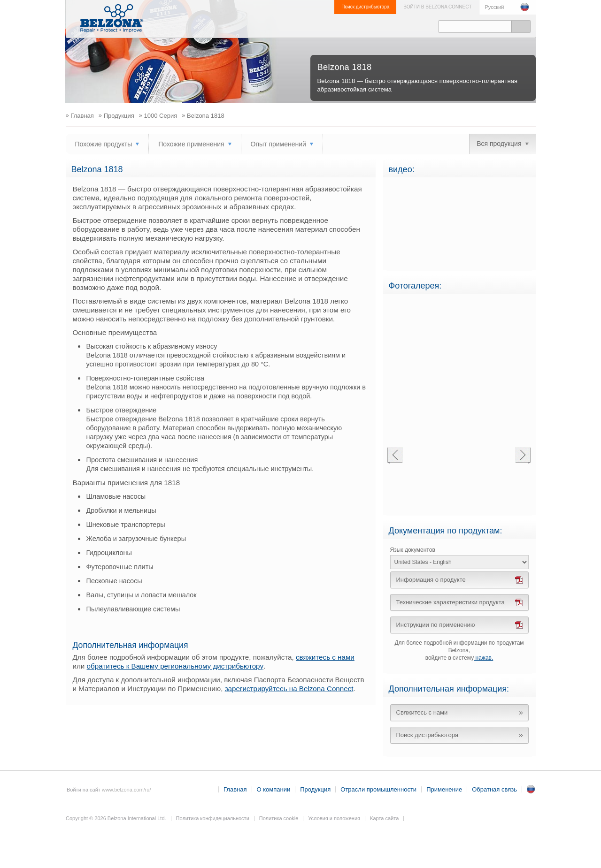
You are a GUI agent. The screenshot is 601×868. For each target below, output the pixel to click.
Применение (353, 26)
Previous (395, 456)
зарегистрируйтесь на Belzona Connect (289, 689)
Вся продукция (499, 144)
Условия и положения (334, 818)
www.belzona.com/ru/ (127, 790)
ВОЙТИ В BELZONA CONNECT (437, 7)
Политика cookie (279, 818)
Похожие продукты (104, 144)
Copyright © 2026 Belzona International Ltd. (116, 818)
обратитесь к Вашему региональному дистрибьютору (175, 666)
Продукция (263, 26)
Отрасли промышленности (307, 26)
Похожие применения (191, 144)
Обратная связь (404, 26)
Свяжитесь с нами (422, 712)
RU (531, 789)
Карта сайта (384, 818)
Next (523, 456)
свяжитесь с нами (325, 657)
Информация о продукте (431, 580)
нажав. (483, 658)
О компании (217, 26)
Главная (235, 789)
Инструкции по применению (436, 625)
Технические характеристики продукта (451, 602)
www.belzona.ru (112, 18)
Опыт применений (278, 144)
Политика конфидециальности (213, 818)
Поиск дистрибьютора (365, 7)
